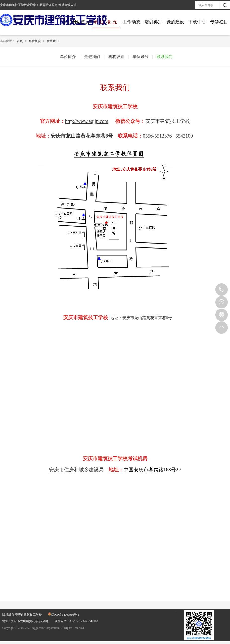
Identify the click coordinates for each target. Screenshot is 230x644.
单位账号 (140, 57)
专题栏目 (219, 22)
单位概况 (106, 22)
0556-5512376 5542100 (222, 290)
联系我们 (53, 41)
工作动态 (132, 22)
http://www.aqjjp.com (87, 121)
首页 (20, 41)
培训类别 (153, 22)
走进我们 (92, 57)
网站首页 (81, 22)
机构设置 (116, 57)
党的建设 (175, 22)
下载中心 (197, 22)
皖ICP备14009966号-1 (64, 615)
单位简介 (68, 57)
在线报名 (222, 302)
